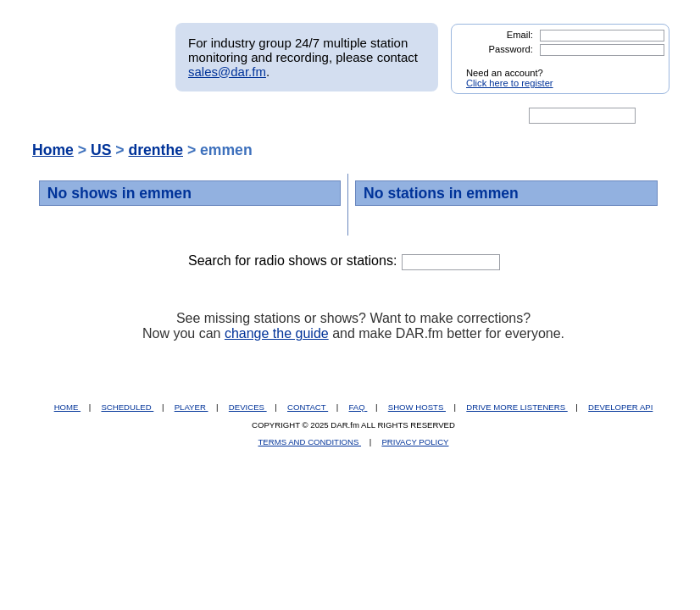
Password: (511, 49)
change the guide (277, 333)
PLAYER (192, 407)
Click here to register (510, 83)
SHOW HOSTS (417, 407)
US (101, 150)
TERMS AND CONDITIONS (310, 442)
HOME (67, 407)
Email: (520, 35)
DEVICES (248, 407)
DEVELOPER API (620, 407)
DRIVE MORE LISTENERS (517, 407)
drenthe (156, 150)
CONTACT (308, 407)
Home (53, 150)
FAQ (358, 407)
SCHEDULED (127, 407)
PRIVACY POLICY (415, 442)
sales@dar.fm (227, 72)
